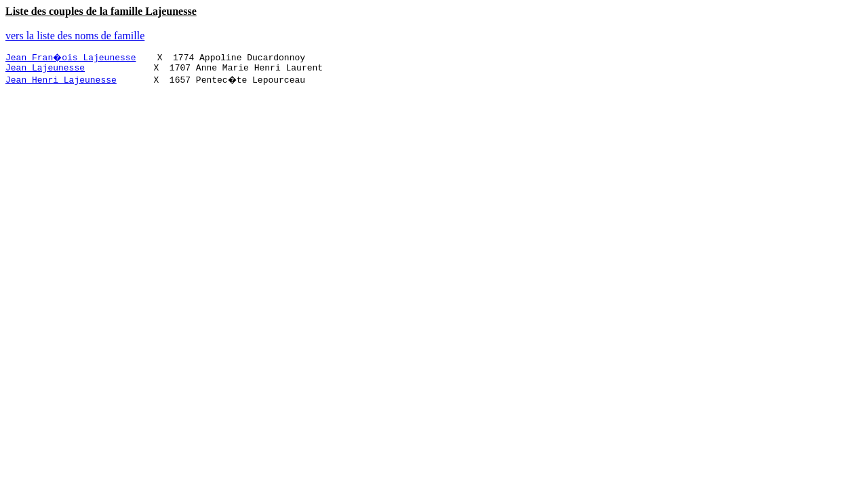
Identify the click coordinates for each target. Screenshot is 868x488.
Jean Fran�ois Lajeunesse (72, 57)
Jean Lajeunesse (45, 69)
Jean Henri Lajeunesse (61, 81)
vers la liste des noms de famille (75, 36)
